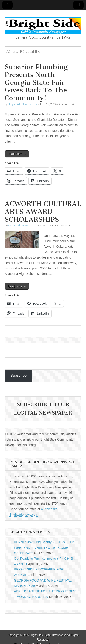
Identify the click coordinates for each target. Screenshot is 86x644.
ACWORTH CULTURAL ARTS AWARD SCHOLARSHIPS (43, 211)
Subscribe (18, 375)
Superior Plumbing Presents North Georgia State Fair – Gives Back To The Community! (38, 82)
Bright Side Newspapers (22, 104)
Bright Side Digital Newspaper (48, 635)
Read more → (17, 154)
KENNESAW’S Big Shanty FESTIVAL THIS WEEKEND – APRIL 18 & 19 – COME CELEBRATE (45, 548)
